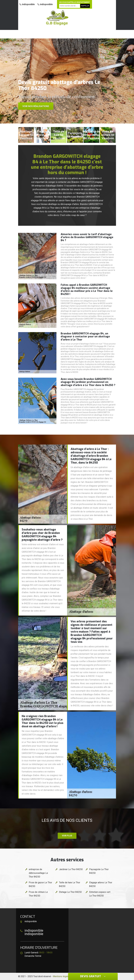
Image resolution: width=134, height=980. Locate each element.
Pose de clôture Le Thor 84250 (38, 894)
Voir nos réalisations (36, 106)
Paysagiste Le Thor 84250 (99, 871)
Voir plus (67, 836)
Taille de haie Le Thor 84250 (70, 884)
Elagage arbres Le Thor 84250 (101, 884)
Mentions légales (62, 976)
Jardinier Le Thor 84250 (71, 869)
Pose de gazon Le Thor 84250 (40, 884)
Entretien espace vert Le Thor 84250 (100, 894)
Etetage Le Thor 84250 (70, 892)
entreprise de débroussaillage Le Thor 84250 (38, 873)
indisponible (27, 4)
